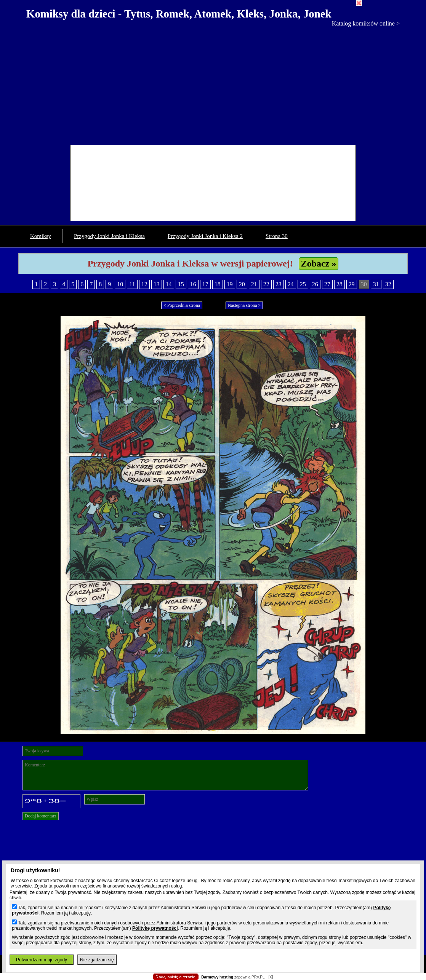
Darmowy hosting (217, 977)
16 (193, 284)
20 (242, 284)
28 (340, 284)
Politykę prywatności (155, 928)
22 (266, 284)
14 (169, 284)
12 (144, 284)
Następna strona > (244, 305)
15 (181, 284)
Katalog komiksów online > (366, 23)
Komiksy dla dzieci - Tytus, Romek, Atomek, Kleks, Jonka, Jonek (179, 14)
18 (218, 284)
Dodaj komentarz (41, 816)
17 (205, 284)
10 (120, 284)
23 (279, 284)
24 (291, 284)
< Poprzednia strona (182, 305)
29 (352, 284)
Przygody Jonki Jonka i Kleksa (109, 236)
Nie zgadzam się (97, 960)
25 (303, 284)
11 (132, 284)
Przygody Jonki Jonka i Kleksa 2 (205, 236)
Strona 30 (277, 236)
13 (157, 284)
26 (315, 284)
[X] (271, 977)
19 (230, 284)
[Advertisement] (213, 84)
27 (327, 284)
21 (254, 284)
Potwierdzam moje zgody (42, 960)
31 (376, 284)
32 (388, 284)
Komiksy (41, 236)
